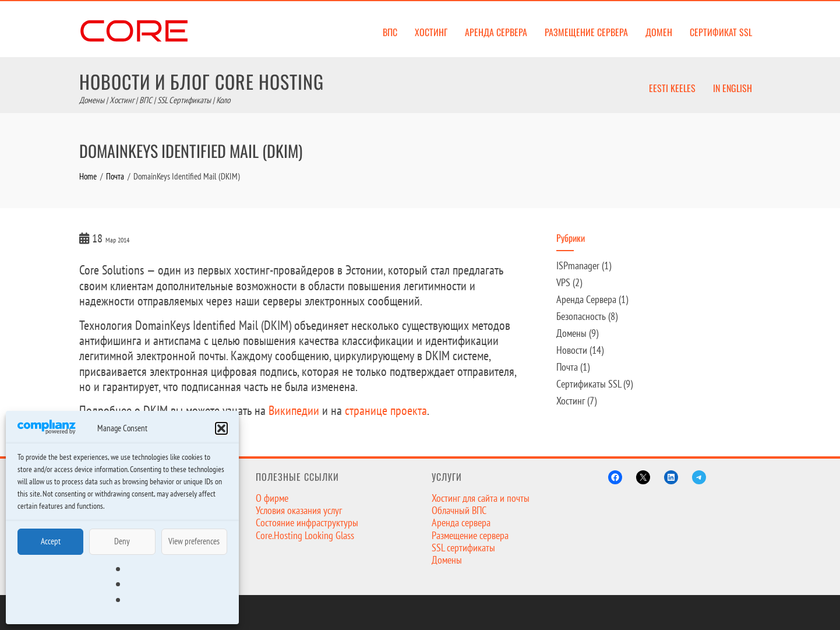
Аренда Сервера (586, 299)
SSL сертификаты (463, 548)
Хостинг (431, 32)
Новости (572, 350)
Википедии (294, 410)
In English (733, 88)
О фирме (272, 498)
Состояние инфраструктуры (307, 522)
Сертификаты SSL (589, 384)
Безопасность (581, 316)
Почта (567, 367)
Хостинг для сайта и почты (481, 498)
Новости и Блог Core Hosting (202, 81)
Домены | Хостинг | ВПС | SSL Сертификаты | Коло (155, 100)
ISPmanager (578, 265)
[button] (221, 428)
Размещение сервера (586, 32)
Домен (659, 32)
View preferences (194, 541)
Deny (122, 541)
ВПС (390, 32)
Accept (51, 541)
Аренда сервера (496, 32)
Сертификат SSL (721, 32)
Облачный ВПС (459, 510)
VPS (563, 282)
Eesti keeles (672, 88)
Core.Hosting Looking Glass (305, 535)
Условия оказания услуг (299, 510)
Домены (571, 333)
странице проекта (386, 410)
